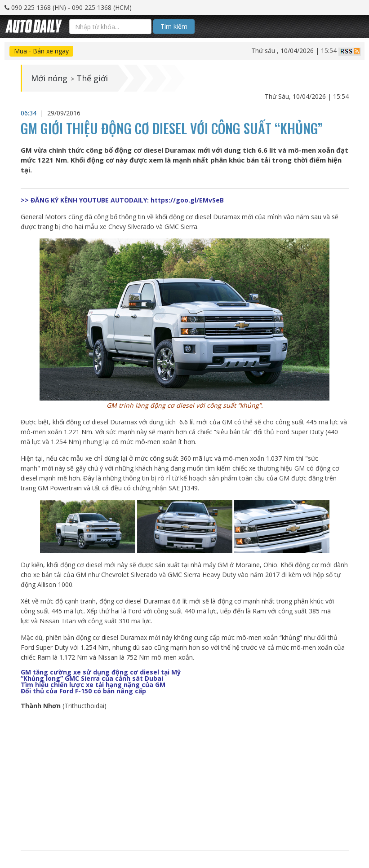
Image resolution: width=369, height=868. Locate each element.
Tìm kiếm (174, 26)
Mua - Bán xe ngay (41, 51)
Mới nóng (49, 78)
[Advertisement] (184, 780)
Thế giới (92, 78)
